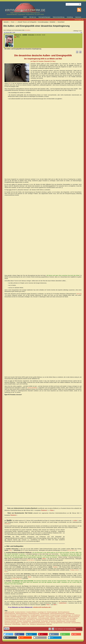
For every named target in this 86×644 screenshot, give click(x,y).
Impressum (78, 17)
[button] (8, 634)
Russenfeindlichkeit (50, 620)
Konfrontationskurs (32, 618)
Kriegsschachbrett (61, 618)
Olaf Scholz (23, 620)
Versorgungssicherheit (57, 623)
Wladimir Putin (25, 624)
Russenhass (66, 620)
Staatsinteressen (61, 621)
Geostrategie (64, 617)
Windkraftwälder (16, 624)
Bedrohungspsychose (22, 614)
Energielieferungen (66, 615)
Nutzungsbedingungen (44, 17)
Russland (19, 621)
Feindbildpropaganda (16, 617)
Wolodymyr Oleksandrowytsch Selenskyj (41, 624)
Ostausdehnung (31, 620)
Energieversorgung (55, 615)
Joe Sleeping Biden (21, 618)
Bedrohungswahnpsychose (58, 614)
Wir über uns (33, 17)
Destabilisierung (70, 614)
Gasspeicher (34, 617)
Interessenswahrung (10, 618)
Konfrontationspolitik (44, 618)
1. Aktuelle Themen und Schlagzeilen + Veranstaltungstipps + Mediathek (36, 22)
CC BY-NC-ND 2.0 (17, 578)
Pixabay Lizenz (75, 570)
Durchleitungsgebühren (24, 615)
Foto (6, 571)
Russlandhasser (27, 621)
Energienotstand (45, 615)
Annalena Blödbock (31, 612)
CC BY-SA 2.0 (72, 550)
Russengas (59, 620)
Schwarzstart (52, 621)
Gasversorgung (49, 617)
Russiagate (73, 620)
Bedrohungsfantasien (64, 612)
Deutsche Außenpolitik (11, 615)
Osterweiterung (40, 620)
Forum (13, 22)
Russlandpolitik (36, 621)
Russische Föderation (10, 621)
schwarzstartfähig (33, 388)
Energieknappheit (35, 615)
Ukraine (48, 623)
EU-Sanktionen (76, 615)
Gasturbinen (41, 617)
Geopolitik (57, 617)
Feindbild (7, 617)
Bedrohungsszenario (34, 614)
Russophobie (45, 621)
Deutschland (61, 22)
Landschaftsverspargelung (12, 620)
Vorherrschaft (67, 623)
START (25, 17)
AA (10, 83)
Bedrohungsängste (52, 612)
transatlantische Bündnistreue (37, 623)
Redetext (45, 510)
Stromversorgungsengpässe (12, 623)
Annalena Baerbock (20, 612)
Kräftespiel (53, 618)
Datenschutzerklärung (59, 17)
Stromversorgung (71, 621)
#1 (81, 33)
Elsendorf (8, 524)
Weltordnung (8, 624)
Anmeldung (70, 17)
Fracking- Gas (26, 617)
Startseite (6, 22)
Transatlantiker (24, 623)
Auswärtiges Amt (42, 612)
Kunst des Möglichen (72, 618)
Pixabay (56, 567)
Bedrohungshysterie (10, 614)
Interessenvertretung (74, 617)
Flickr (11, 550)
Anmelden (28, 30)
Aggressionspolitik (9, 612)
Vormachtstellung (76, 623)
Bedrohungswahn (45, 614)
